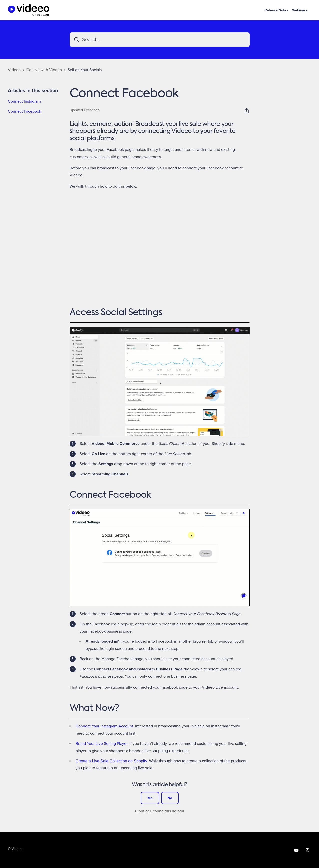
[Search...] (160, 40)
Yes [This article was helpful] (150, 798)
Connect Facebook (25, 111)
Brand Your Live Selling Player (102, 744)
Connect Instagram (24, 101)
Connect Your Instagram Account (104, 726)
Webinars (300, 10)
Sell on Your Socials (85, 70)
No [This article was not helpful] (170, 798)
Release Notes (276, 10)
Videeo (14, 70)
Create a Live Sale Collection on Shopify (111, 761)
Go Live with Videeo (44, 70)
